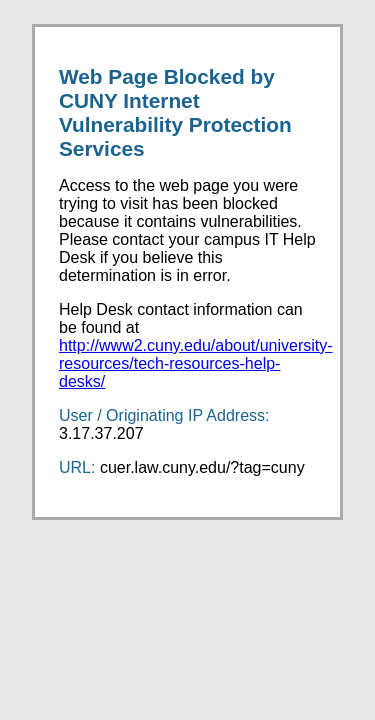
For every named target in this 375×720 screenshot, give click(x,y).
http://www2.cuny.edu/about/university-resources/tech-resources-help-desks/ (196, 363)
